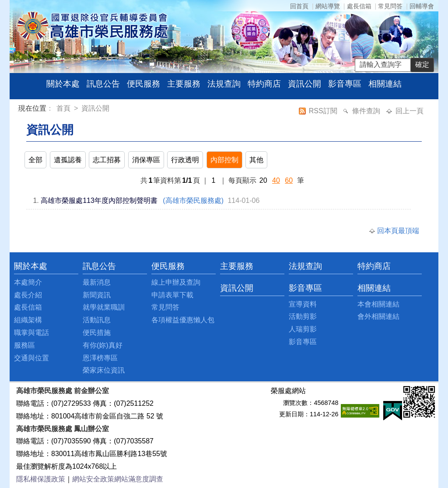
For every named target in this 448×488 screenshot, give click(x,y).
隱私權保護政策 (41, 479)
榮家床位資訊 (104, 370)
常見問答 (390, 6)
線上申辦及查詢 (176, 282)
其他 (256, 160)
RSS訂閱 (324, 111)
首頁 (64, 108)
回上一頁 (409, 111)
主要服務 (184, 84)
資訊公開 (304, 84)
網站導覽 (328, 6)
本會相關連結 (378, 304)
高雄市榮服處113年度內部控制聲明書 (99, 200)
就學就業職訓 (104, 307)
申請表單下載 (172, 295)
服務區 (24, 345)
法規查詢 (224, 84)
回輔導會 (422, 6)
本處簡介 (28, 282)
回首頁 (299, 6)
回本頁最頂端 (398, 231)
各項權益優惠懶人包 (183, 320)
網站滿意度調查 (139, 479)
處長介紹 (28, 295)
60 (289, 180)
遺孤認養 (68, 160)
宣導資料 (303, 304)
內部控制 (224, 160)
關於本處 (63, 84)
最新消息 (97, 282)
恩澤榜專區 (100, 358)
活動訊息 (97, 320)
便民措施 (97, 333)
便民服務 (143, 84)
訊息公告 (103, 84)
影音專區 (345, 84)
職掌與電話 (31, 333)
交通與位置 (31, 358)
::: (20, 110)
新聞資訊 (97, 295)
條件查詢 (367, 111)
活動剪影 (303, 316)
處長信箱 (359, 6)
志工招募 (107, 160)
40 (276, 180)
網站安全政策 (93, 479)
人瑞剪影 (303, 329)
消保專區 (146, 160)
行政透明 (185, 160)
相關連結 (385, 84)
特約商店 (264, 84)
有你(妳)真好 (103, 345)
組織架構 (28, 320)
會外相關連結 (378, 316)
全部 (35, 160)
